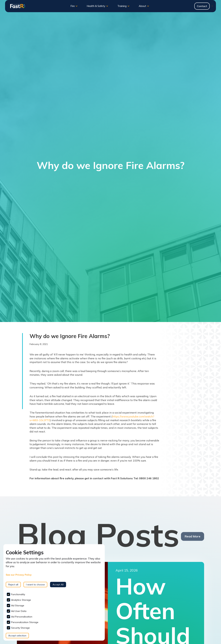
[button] (74, 6)
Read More (193, 538)
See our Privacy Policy (19, 575)
